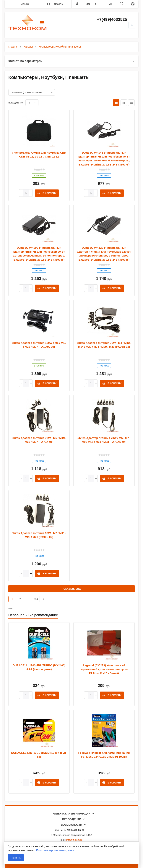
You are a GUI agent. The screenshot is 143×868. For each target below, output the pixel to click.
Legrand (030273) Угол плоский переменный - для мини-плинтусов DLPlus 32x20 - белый (104, 669)
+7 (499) (73, 830)
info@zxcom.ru (74, 840)
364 (36, 599)
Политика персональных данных (56, 850)
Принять (16, 858)
